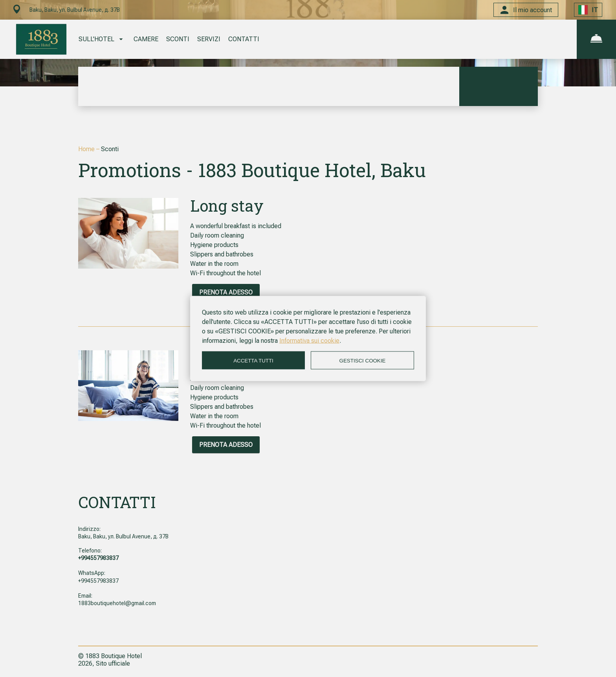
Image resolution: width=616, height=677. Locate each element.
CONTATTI (244, 39)
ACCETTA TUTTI (253, 360)
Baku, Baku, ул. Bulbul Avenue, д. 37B (123, 536)
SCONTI (178, 39)
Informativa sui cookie (309, 341)
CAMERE (146, 39)
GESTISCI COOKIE (363, 360)
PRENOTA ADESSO (226, 292)
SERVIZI (209, 39)
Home (87, 149)
